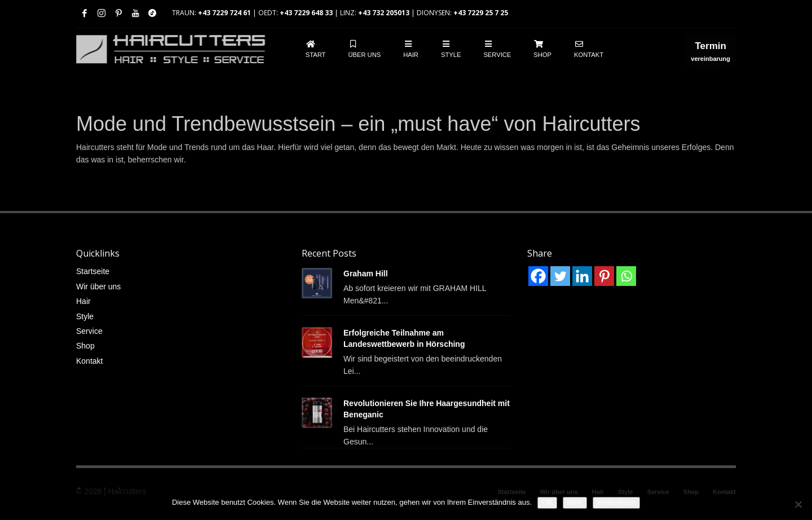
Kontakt (89, 361)
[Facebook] (538, 276)
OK (547, 502)
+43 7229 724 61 (224, 13)
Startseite (93, 271)
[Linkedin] (582, 276)
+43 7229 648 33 (306, 13)
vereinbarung (710, 54)
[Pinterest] (604, 276)
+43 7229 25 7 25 (481, 13)
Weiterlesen (616, 502)
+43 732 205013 (384, 13)
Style (85, 316)
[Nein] (798, 504)
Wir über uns (98, 287)
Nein (575, 502)
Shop (85, 346)
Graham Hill (366, 274)
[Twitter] (560, 276)
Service (89, 331)
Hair (83, 301)
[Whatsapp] (626, 276)
